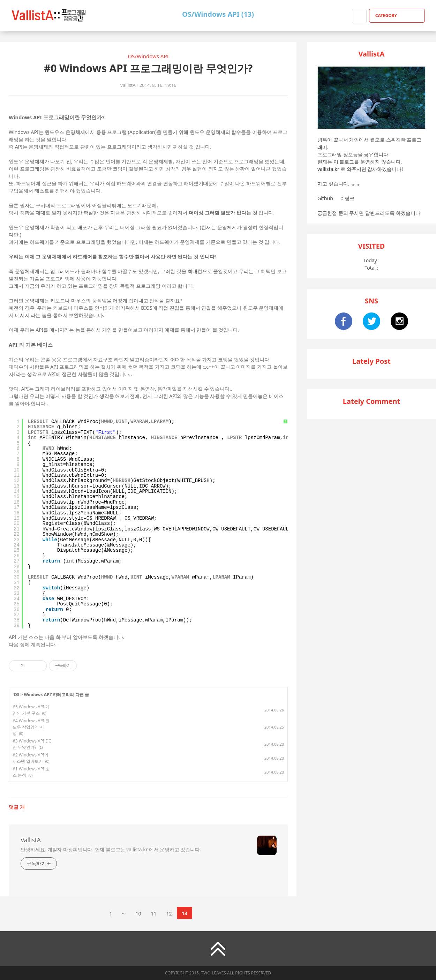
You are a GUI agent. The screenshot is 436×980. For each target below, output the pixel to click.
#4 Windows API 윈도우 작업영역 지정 (31, 727)
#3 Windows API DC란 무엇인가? (32, 744)
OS (16, 695)
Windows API (37, 695)
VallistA (31, 840)
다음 (203, 913)
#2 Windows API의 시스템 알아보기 (31, 758)
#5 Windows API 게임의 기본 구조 (31, 710)
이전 (93, 913)
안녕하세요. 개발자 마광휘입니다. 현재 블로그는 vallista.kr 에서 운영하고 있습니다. (111, 849)
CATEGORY (398, 16)
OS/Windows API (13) (218, 14)
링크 (349, 198)
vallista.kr (328, 169)
